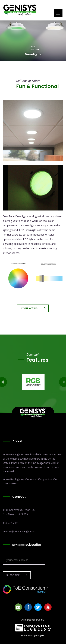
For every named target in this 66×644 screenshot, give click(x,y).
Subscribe (13, 575)
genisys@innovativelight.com (19, 531)
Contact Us (29, 308)
